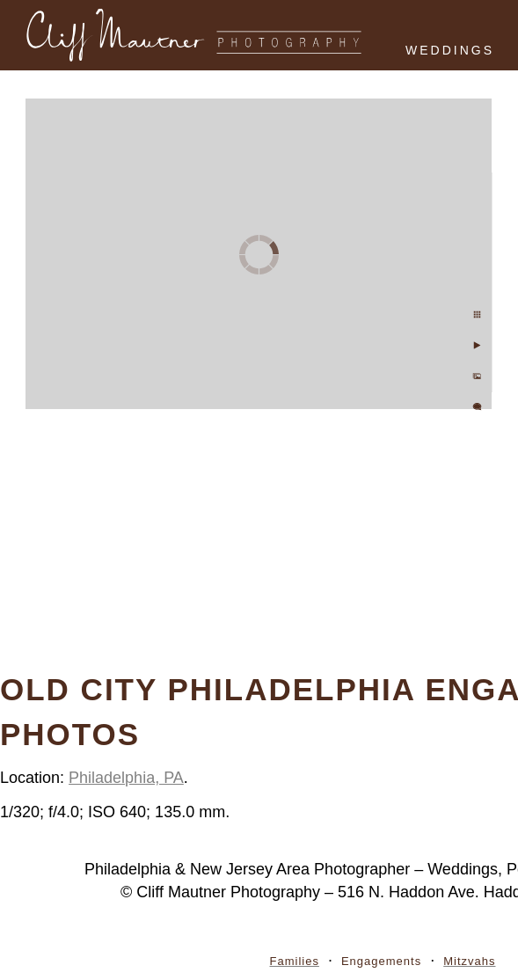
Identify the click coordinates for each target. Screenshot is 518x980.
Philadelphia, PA (126, 778)
